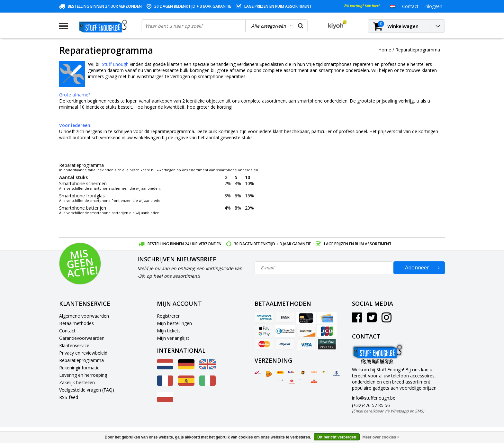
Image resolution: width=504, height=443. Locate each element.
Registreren (169, 316)
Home (385, 50)
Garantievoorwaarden (82, 338)
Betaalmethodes (76, 323)
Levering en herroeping (83, 375)
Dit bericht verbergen (337, 437)
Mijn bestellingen (174, 323)
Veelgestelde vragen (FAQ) (87, 390)
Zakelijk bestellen (77, 382)
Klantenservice (74, 345)
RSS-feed (69, 397)
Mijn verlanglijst (173, 338)
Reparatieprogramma (418, 50)
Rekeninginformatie (79, 368)
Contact (67, 331)
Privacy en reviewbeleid (83, 353)
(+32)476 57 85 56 (388, 408)
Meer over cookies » (381, 437)
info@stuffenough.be (374, 398)
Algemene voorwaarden (84, 316)
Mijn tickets (169, 331)
